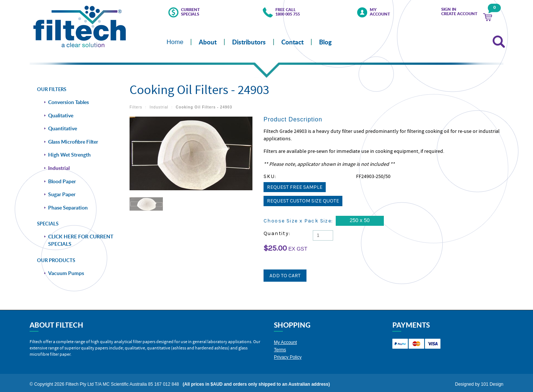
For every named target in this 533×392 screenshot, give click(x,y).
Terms (280, 347)
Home (175, 42)
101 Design (492, 381)
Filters (136, 107)
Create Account (459, 14)
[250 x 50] (360, 221)
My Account (380, 12)
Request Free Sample (295, 187)
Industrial (159, 107)
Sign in (449, 9)
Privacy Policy (288, 354)
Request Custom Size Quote (303, 201)
